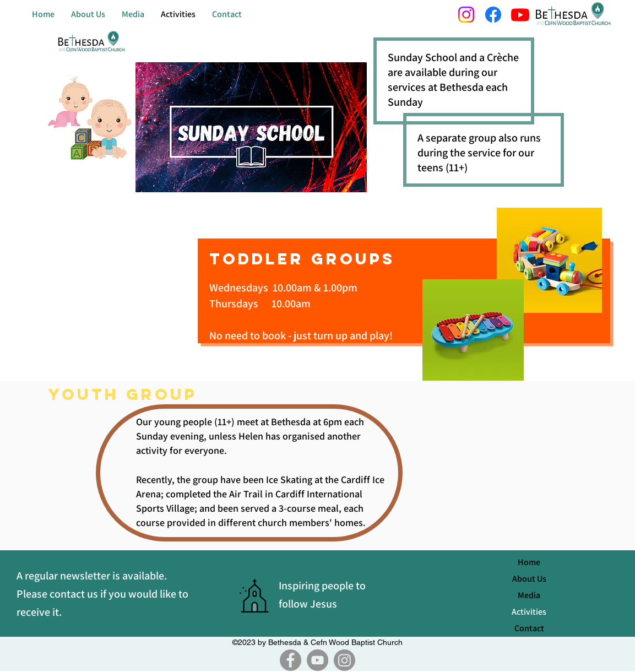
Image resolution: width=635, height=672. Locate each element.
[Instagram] (344, 660)
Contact (529, 628)
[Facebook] (291, 660)
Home (529, 562)
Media (529, 595)
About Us (529, 579)
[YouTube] (317, 660)
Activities (529, 612)
